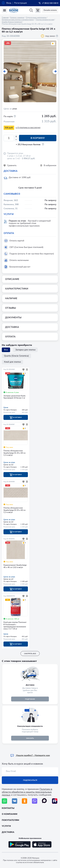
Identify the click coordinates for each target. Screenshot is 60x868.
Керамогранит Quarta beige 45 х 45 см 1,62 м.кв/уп (15, 566)
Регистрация (21, 3)
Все (6, 350)
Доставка (8, 832)
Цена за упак (9, 462)
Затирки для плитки (25, 350)
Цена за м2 (8, 465)
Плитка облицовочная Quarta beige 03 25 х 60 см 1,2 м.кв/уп (14, 510)
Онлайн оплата (50, 10)
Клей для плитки (12, 362)
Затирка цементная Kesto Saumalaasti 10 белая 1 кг (14, 397)
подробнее (30, 699)
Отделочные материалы (36, 17)
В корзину (38, 138)
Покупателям (10, 820)
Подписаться (30, 780)
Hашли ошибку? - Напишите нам (30, 755)
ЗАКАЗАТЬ (30, 738)
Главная (5, 17)
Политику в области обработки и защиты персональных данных (27, 792)
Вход (9, 3)
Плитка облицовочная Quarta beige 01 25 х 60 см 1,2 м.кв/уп (14, 453)
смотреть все (30, 654)
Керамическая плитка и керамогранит (18, 20)
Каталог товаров (17, 17)
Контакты (8, 808)
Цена (6, 407)
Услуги (6, 826)
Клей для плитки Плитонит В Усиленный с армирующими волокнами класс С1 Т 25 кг (15, 626)
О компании (10, 814)
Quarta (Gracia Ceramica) (12, 22)
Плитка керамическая (45, 20)
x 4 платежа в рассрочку (28, 127)
